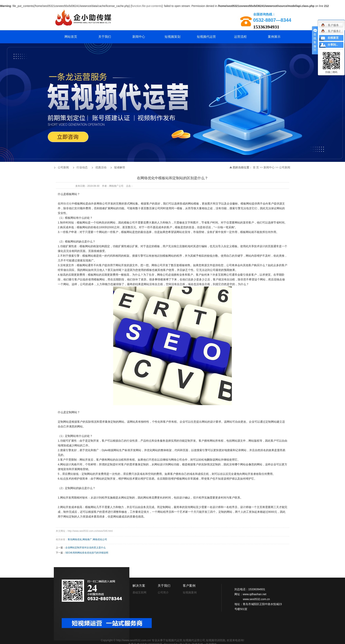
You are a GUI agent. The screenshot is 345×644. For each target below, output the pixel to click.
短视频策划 (172, 37)
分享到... (333, 45)
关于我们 (105, 37)
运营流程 (240, 37)
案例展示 (274, 37)
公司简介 (163, 592)
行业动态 (82, 167)
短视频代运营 (206, 37)
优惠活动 (101, 167)
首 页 (256, 167)
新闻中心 (139, 37)
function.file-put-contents (147, 6)
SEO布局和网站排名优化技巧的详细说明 (87, 553)
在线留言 (333, 38)
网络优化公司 (100, 539)
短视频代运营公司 (194, 640)
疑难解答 (120, 167)
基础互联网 (139, 592)
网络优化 (66, 204)
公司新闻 (285, 167)
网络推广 (87, 539)
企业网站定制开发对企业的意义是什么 (85, 548)
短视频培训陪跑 (216, 640)
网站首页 (71, 37)
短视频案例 (190, 592)
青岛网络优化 (75, 539)
